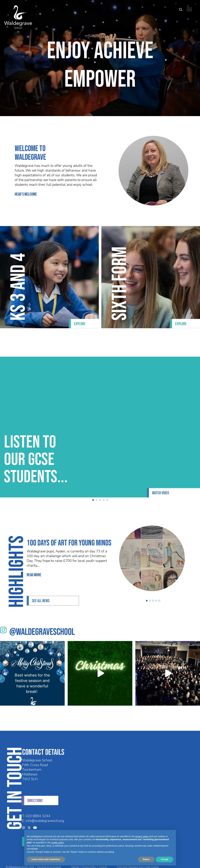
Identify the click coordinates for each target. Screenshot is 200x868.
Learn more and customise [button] (46, 859)
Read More (22, 569)
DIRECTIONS (35, 794)
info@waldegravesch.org (45, 814)
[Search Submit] (178, 9)
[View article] (164, 552)
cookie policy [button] (57, 843)
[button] (93, 493)
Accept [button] (165, 859)
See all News (41, 594)
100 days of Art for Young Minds (57, 537)
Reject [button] (146, 859)
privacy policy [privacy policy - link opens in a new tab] (142, 836)
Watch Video (161, 487)
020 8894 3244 (38, 810)
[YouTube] (35, 821)
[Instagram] (24, 821)
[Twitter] (29, 821)
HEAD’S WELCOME (13, 194)
